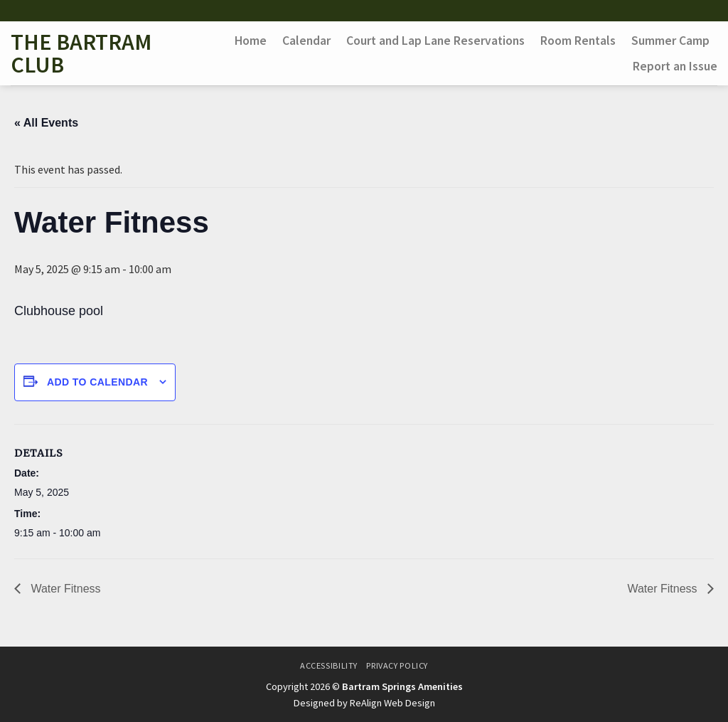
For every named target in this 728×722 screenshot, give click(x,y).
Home (251, 41)
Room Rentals (578, 41)
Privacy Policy (397, 665)
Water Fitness (64, 589)
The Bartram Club (81, 53)
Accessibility (329, 665)
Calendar (306, 41)
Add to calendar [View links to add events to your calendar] (97, 382)
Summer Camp (670, 41)
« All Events (46, 123)
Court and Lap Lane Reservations (435, 41)
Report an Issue (675, 66)
